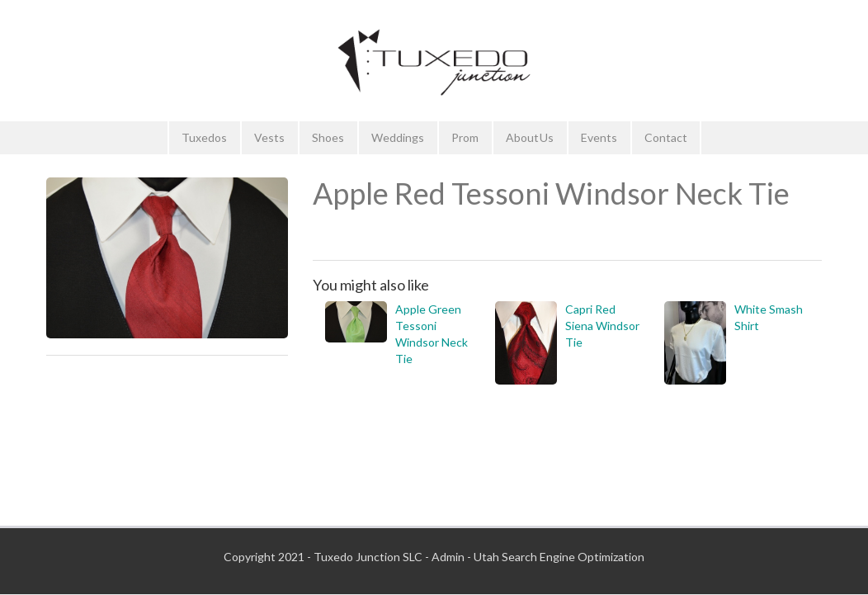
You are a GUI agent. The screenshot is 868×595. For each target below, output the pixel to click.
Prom (465, 137)
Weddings (398, 137)
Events (599, 137)
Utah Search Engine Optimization (559, 557)
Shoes (328, 137)
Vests (269, 137)
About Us (530, 137)
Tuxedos (204, 137)
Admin (448, 557)
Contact (666, 137)
